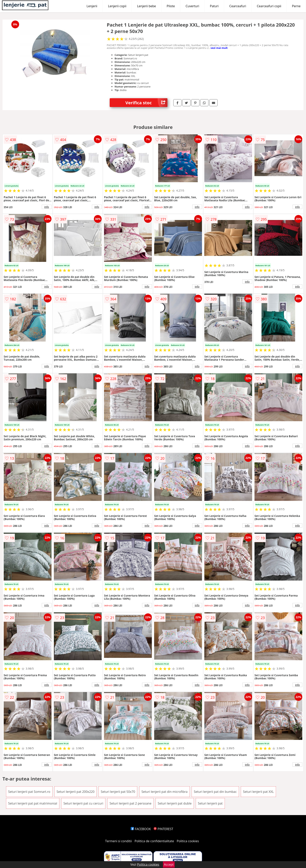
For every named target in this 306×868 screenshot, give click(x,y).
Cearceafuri (238, 6)
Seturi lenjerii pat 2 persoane (130, 803)
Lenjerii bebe (146, 6)
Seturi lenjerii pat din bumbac (215, 792)
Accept (169, 864)
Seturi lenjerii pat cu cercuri (83, 803)
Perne (296, 6)
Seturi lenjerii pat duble (175, 803)
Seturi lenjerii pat (210, 803)
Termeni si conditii (119, 841)
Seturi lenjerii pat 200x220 (76, 792)
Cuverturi (192, 6)
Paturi (214, 6)
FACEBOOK (141, 829)
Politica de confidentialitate (154, 841)
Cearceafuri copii (269, 6)
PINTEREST (163, 829)
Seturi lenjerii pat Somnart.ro (29, 792)
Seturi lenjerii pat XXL (258, 792)
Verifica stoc (146, 103)
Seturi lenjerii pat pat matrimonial (33, 803)
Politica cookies (188, 841)
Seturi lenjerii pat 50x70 (118, 792)
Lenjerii (92, 6)
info (47, 207)
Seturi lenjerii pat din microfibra (165, 792)
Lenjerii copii (117, 6)
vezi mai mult (219, 48)
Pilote (171, 6)
